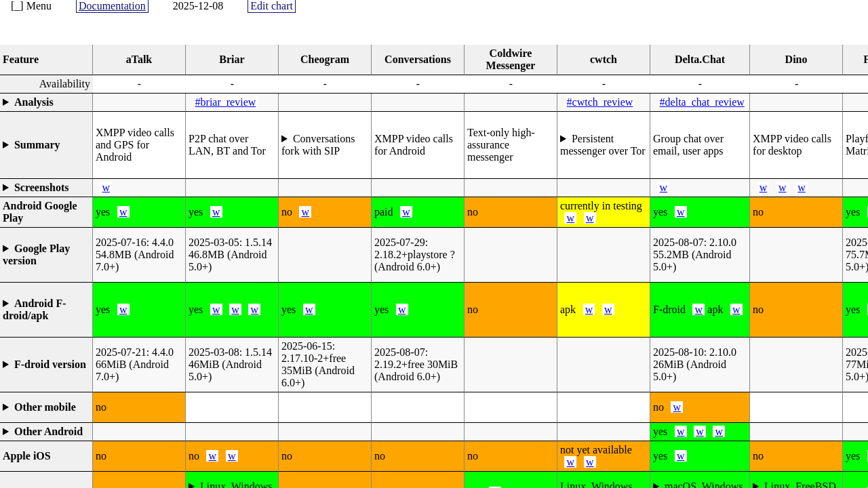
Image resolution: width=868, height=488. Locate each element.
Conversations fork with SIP (318, 145)
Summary (37, 145)
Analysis (34, 102)
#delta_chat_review (702, 102)
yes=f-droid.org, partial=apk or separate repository (46, 310)
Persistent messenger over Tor (603, 145)
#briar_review (226, 102)
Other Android (48, 431)
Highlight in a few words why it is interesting (46, 145)
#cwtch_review (600, 102)
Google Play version (36, 255)
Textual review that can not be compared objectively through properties (46, 102)
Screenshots (42, 187)
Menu (39, 6)
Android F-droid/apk (35, 309)
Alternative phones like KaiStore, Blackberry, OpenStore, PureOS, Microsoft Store (46, 407)
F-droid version (50, 364)
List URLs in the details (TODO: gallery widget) (46, 188)
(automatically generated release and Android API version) (46, 255)
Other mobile (45, 407)
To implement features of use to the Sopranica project (325, 145)
